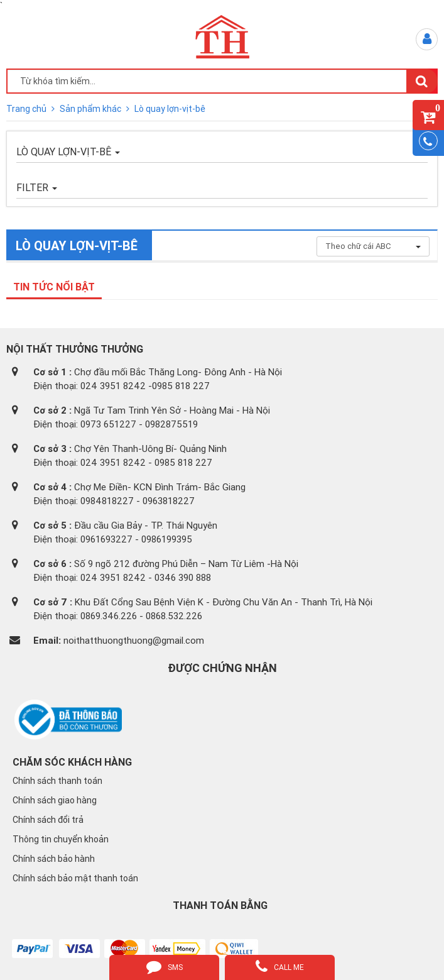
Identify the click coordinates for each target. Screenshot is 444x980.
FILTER (37, 187)
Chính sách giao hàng (55, 800)
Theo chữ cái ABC (373, 246)
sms (165, 966)
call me (280, 966)
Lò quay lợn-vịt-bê (170, 109)
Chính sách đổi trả (48, 820)
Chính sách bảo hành (54, 859)
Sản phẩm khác (91, 109)
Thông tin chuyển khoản (61, 839)
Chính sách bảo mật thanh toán (75, 878)
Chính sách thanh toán (57, 781)
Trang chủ (27, 109)
